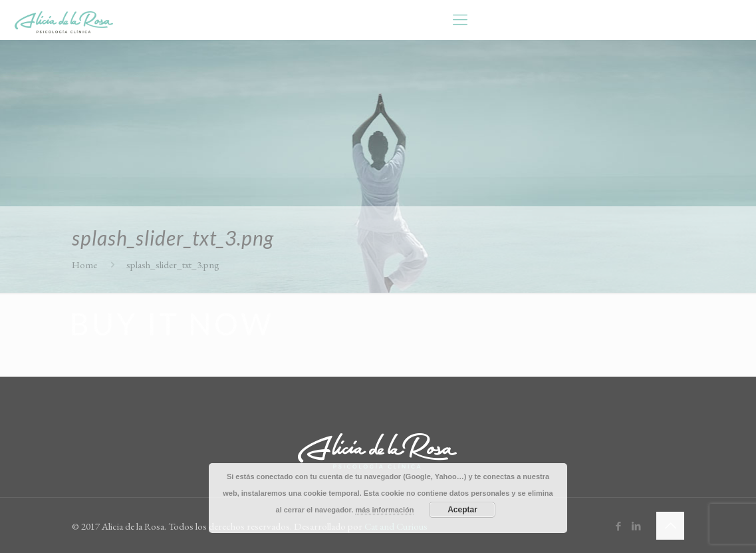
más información (384, 510)
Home (84, 265)
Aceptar (462, 510)
